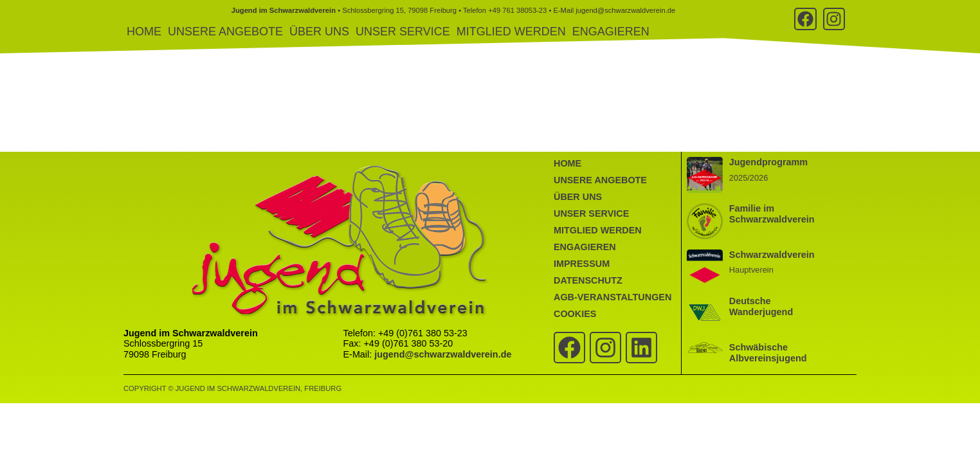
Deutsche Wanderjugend (761, 306)
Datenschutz (588, 280)
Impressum (582, 264)
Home (144, 32)
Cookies (575, 314)
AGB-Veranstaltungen (612, 297)
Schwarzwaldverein (772, 255)
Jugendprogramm (768, 162)
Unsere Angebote (225, 32)
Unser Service (403, 32)
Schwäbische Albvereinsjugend (768, 353)
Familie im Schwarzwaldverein (772, 214)
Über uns (319, 32)
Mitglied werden (511, 32)
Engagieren (611, 32)
